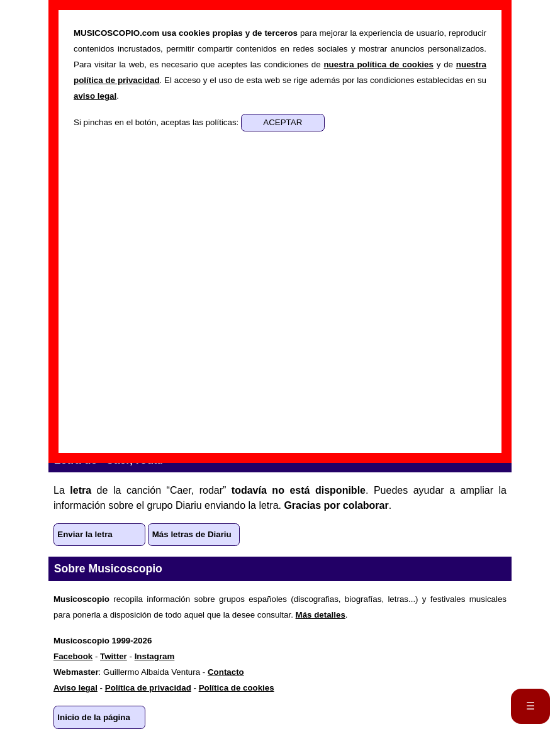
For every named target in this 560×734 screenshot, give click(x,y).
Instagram (155, 656)
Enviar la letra (85, 534)
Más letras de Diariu (192, 534)
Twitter (114, 656)
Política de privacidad (148, 688)
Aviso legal (76, 688)
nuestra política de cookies (378, 64)
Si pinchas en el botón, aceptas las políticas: (157, 122)
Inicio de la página (94, 717)
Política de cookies (237, 688)
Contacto (226, 672)
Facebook (73, 656)
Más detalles (321, 615)
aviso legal (95, 96)
